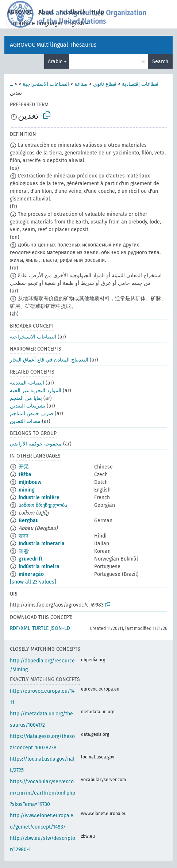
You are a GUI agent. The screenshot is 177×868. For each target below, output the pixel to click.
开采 (24, 467)
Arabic (55, 62)
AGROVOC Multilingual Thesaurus (53, 45)
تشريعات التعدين (28, 406)
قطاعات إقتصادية (140, 84)
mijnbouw (30, 482)
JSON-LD (60, 628)
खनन (24, 536)
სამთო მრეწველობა (43, 505)
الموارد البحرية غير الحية (36, 391)
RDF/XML (20, 628)
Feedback (73, 12)
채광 (24, 551)
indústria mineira (39, 567)
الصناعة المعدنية (27, 383)
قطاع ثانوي (105, 84)
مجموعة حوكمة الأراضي (36, 444)
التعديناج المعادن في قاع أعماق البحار (49, 360)
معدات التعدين (25, 421)
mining (27, 490)
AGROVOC (20, 12)
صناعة (81, 84)
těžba (25, 475)
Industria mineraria (42, 544)
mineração (31, 574)
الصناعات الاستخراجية (46, 84)
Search (160, 62)
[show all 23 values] (33, 582)
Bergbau (29, 521)
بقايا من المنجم (26, 398)
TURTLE (40, 628)
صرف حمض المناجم (32, 414)
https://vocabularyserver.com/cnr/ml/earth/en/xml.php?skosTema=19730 (43, 793)
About (46, 12)
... (11, 84)
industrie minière (39, 498)
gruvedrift (30, 559)
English (74, 23)
